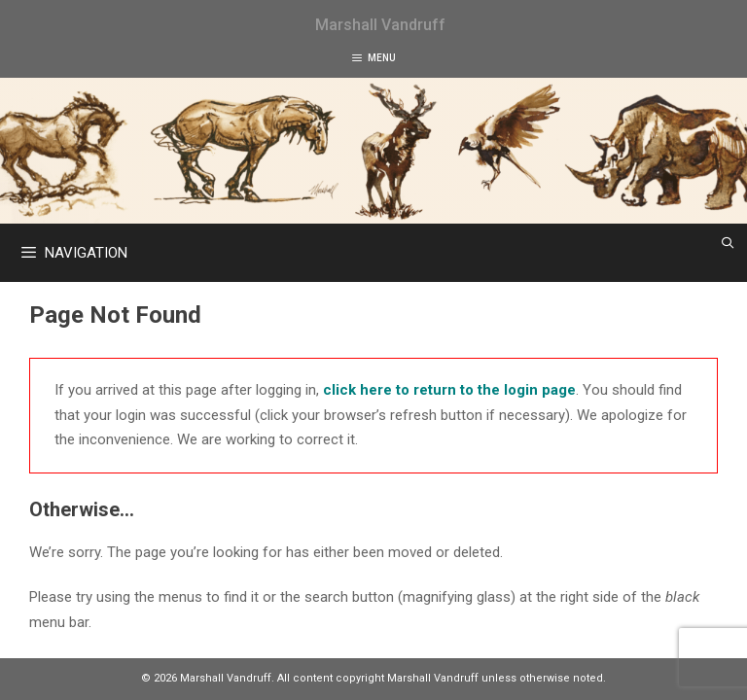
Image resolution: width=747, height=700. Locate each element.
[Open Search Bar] (728, 243)
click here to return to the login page (449, 390)
